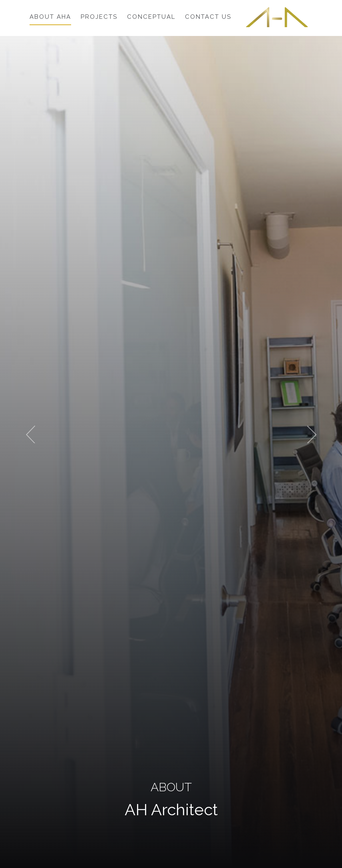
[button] (26, 434)
